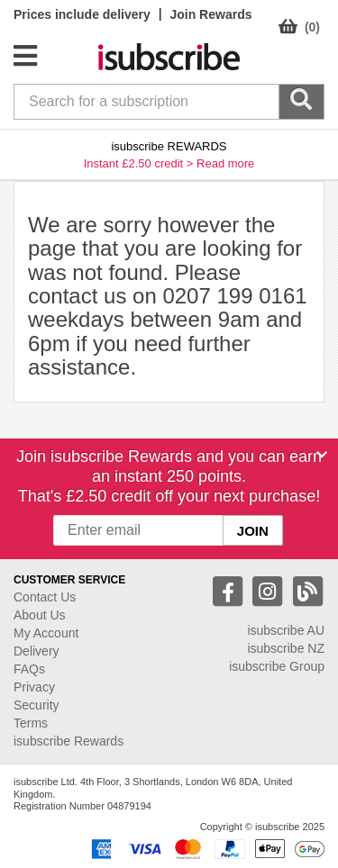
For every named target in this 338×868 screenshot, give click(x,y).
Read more (225, 163)
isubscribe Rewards (69, 741)
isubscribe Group (277, 666)
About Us (40, 615)
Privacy (34, 687)
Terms (31, 723)
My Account (46, 633)
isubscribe (286, 630)
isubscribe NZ (286, 648)
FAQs (29, 669)
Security (37, 705)
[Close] (322, 455)
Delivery (37, 651)
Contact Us (45, 597)
